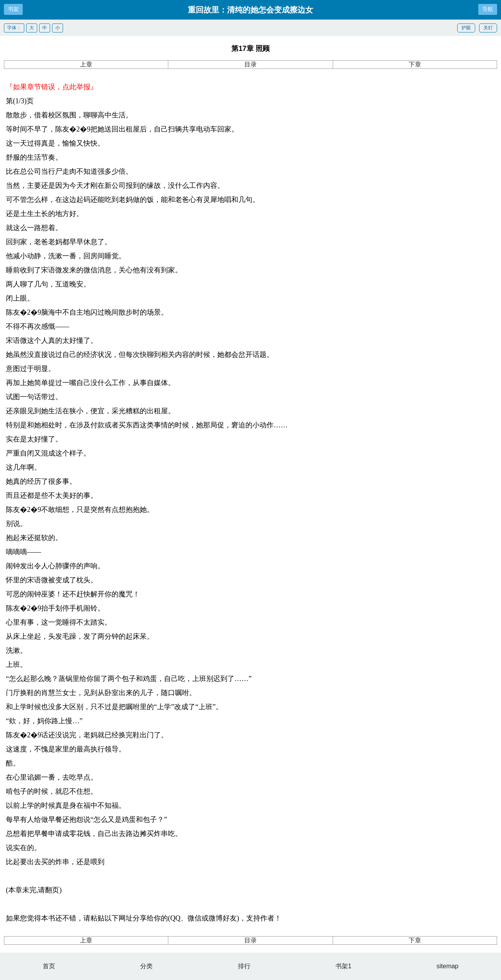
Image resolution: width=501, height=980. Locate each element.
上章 (86, 64)
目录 (250, 64)
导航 (488, 9)
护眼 (466, 28)
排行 (244, 966)
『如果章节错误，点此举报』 (52, 87)
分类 (146, 966)
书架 (13, 9)
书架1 (343, 966)
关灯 (488, 28)
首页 (49, 966)
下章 (415, 64)
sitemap (447, 966)
